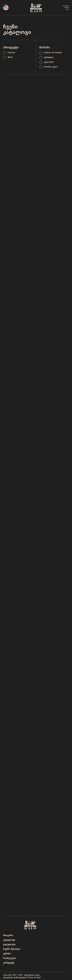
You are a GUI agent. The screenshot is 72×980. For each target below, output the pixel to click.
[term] (9, 53)
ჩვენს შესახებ (11, 949)
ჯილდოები (9, 945)
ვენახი (7, 954)
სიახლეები (9, 958)
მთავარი (8, 935)
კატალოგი (9, 940)
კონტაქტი (9, 963)
